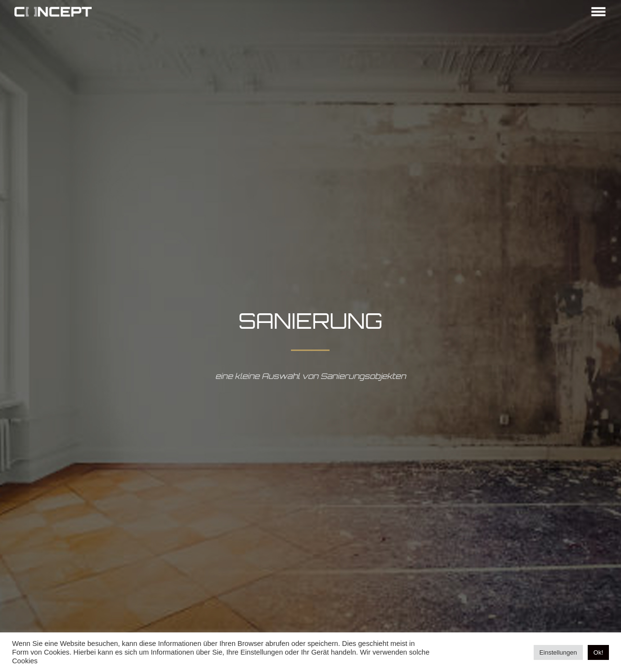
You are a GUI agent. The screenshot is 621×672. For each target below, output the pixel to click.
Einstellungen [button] (558, 652)
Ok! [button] (598, 652)
